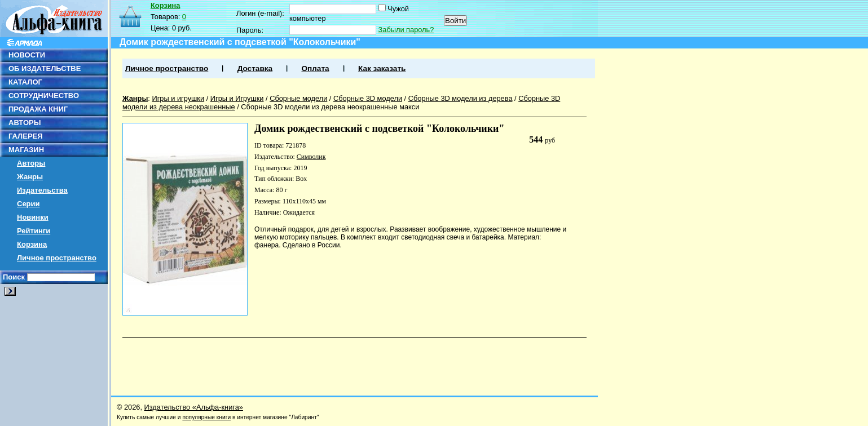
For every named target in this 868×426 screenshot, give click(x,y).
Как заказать (382, 68)
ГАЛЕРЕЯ (26, 136)
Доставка (255, 68)
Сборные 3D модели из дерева (461, 98)
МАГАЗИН (26, 150)
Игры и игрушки (178, 98)
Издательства (42, 190)
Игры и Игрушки (237, 98)
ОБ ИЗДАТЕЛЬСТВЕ (45, 68)
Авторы (31, 163)
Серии (28, 204)
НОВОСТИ (27, 55)
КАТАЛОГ (25, 82)
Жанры (30, 177)
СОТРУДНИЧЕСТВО (44, 96)
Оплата (315, 68)
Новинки (33, 217)
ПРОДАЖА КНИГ (38, 109)
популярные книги (206, 417)
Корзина (32, 244)
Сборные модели (298, 98)
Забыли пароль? (406, 30)
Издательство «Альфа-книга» (194, 407)
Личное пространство (57, 258)
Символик (311, 157)
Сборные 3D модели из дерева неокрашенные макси (330, 107)
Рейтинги (34, 231)
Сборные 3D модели (368, 98)
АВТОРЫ (25, 123)
